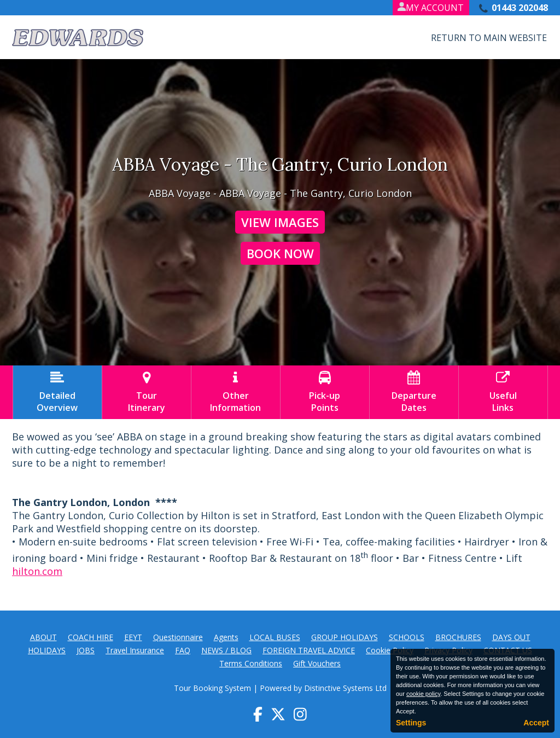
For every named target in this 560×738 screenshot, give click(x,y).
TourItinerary (147, 392)
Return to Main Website (489, 38)
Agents (226, 637)
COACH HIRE (91, 637)
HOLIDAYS (47, 650)
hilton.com (37, 571)
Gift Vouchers (317, 663)
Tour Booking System (212, 688)
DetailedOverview (57, 392)
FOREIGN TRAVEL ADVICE (309, 650)
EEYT (133, 637)
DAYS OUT (511, 637)
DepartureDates (414, 392)
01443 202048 (520, 8)
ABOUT (43, 637)
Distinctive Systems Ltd (345, 688)
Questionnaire (178, 637)
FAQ (183, 650)
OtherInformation (236, 392)
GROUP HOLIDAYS (345, 637)
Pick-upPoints (325, 392)
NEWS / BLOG (226, 650)
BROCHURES (458, 637)
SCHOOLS (407, 637)
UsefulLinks (503, 392)
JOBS (86, 650)
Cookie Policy (390, 650)
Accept (536, 723)
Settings (411, 723)
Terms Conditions (251, 663)
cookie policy (423, 694)
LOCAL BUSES (275, 637)
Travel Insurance (135, 650)
